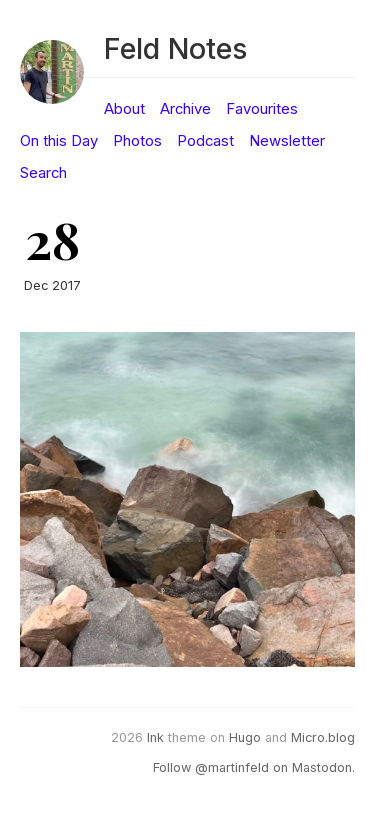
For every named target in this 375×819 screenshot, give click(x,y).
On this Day (59, 141)
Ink (155, 737)
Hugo (245, 737)
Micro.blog (323, 737)
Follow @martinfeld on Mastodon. (254, 767)
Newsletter (287, 141)
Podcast (205, 141)
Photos (137, 141)
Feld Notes (175, 48)
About (124, 109)
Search (43, 173)
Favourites (262, 109)
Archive (185, 109)
